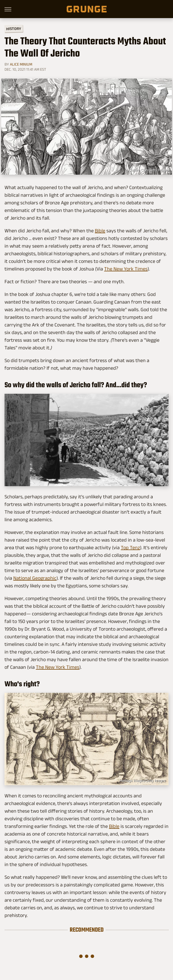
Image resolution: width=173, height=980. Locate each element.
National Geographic (35, 578)
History (14, 28)
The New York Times (126, 269)
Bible (100, 231)
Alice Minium (21, 64)
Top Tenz (130, 548)
